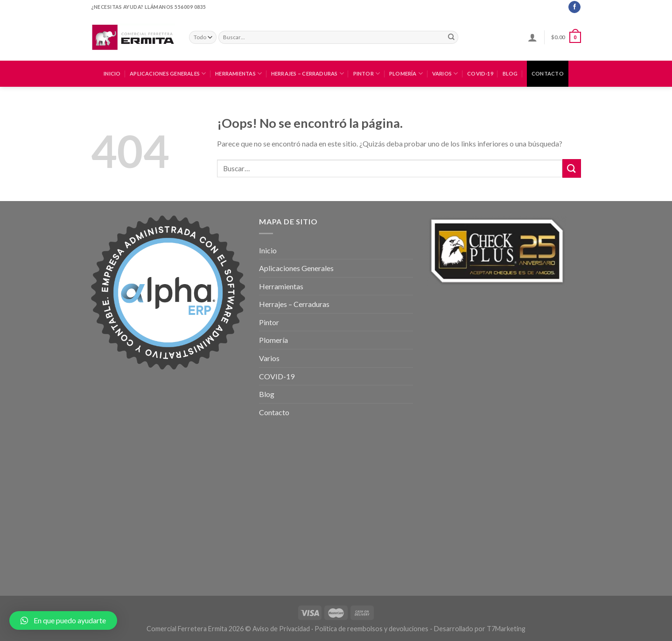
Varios (445, 73)
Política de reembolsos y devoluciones (371, 629)
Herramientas (238, 73)
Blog (510, 73)
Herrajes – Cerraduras (308, 73)
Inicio (112, 73)
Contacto (548, 73)
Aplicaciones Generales (168, 73)
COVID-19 (480, 73)
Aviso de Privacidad (281, 629)
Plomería (406, 73)
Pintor (367, 73)
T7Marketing (506, 629)
